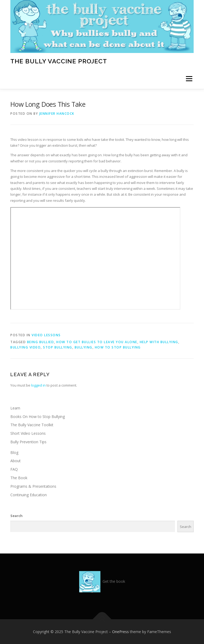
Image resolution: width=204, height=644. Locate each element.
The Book (19, 478)
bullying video (25, 347)
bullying (84, 347)
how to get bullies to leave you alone (97, 342)
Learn (15, 408)
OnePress (120, 632)
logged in (38, 385)
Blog (14, 452)
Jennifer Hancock (57, 114)
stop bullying (58, 347)
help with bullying (159, 342)
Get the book (114, 581)
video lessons (46, 335)
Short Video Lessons (28, 433)
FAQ (14, 469)
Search (16, 516)
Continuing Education (29, 495)
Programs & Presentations (33, 486)
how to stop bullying (118, 347)
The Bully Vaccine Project (59, 61)
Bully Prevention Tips (28, 442)
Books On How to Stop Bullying (38, 417)
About (16, 461)
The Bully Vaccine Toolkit (32, 425)
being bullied (41, 342)
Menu (189, 79)
